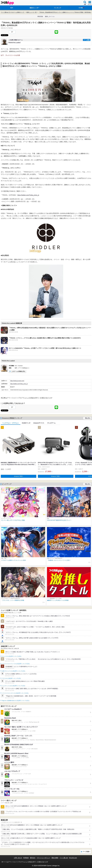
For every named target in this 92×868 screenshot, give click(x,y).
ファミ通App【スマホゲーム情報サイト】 (13, 12)
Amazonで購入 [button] (19, 476)
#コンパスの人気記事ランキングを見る (12, 656)
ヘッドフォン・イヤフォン (11, 423)
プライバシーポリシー (43, 858)
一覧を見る (87, 418)
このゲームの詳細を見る (18, 371)
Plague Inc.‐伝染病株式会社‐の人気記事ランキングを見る (16, 701)
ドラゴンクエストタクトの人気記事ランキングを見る (15, 693)
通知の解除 (55, 858)
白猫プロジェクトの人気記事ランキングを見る (14, 671)
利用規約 (26, 858)
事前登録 (40, 16)
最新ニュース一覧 (32, 12)
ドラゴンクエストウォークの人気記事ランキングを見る (16, 664)
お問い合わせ (18, 858)
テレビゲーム (51, 423)
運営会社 (33, 858)
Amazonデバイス (39, 423)
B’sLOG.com (73, 858)
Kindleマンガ (26, 423)
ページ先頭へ (86, 852)
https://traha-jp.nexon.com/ (17, 381)
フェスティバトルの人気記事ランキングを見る (14, 686)
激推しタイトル (50, 16)
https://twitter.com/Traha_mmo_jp (28, 195)
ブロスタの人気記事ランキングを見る (11, 678)
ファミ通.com (64, 858)
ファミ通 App (7, 3)
